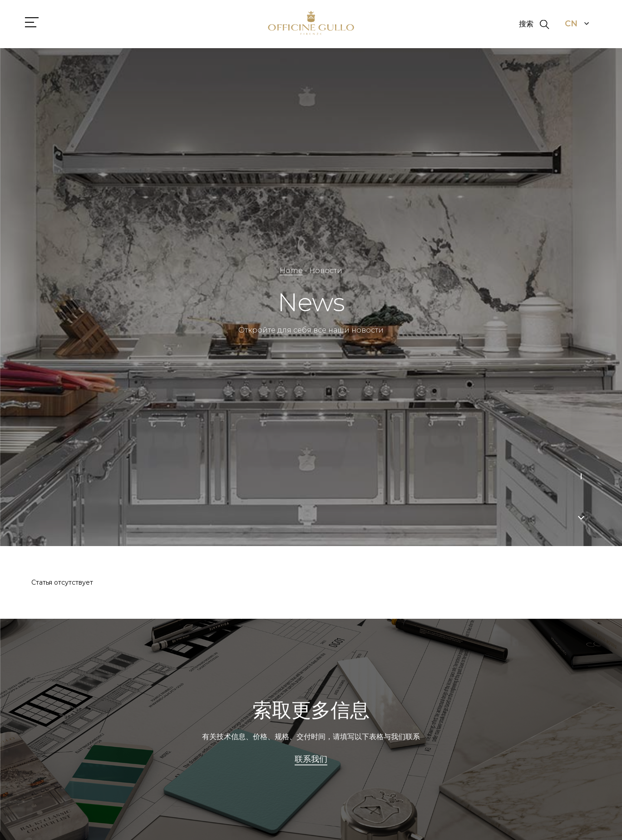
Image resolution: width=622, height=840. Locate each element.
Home (291, 271)
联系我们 (311, 760)
